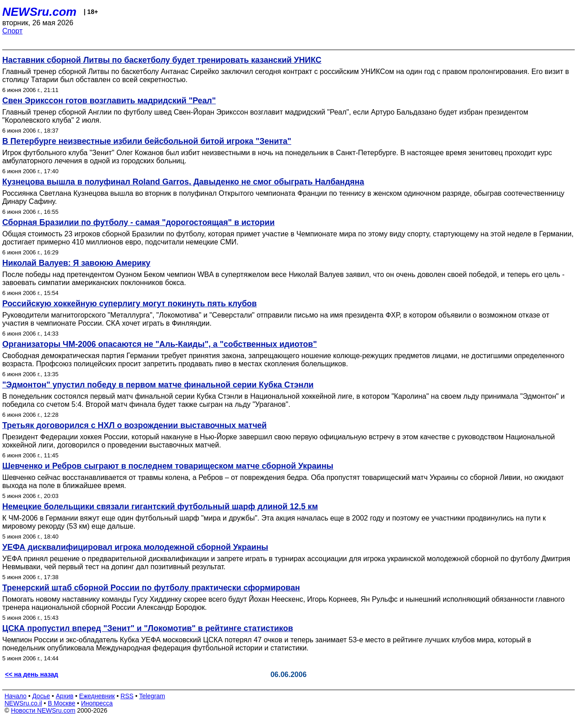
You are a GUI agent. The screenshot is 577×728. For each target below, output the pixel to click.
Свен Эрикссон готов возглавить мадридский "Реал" (109, 101)
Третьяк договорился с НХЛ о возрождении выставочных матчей (135, 425)
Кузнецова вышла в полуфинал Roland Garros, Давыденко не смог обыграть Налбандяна (183, 182)
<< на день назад (32, 674)
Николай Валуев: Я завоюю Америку (76, 263)
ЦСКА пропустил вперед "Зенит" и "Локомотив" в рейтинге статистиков (148, 628)
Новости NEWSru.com (43, 710)
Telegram (152, 696)
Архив (65, 696)
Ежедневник (97, 696)
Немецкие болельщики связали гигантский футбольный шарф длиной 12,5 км (160, 507)
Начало (16, 696)
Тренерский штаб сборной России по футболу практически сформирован (151, 588)
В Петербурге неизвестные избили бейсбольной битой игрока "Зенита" (147, 141)
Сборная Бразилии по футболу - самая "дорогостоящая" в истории (138, 222)
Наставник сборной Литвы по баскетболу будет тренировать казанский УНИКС (162, 60)
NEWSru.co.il (23, 703)
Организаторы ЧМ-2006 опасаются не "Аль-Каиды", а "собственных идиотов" (160, 344)
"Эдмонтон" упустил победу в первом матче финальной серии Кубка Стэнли (158, 385)
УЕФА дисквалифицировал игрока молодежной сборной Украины (135, 547)
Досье (41, 696)
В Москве (62, 703)
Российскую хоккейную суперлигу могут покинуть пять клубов (130, 304)
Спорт (12, 31)
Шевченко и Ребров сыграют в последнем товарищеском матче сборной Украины (168, 466)
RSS (127, 696)
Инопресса (97, 703)
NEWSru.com (39, 12)
